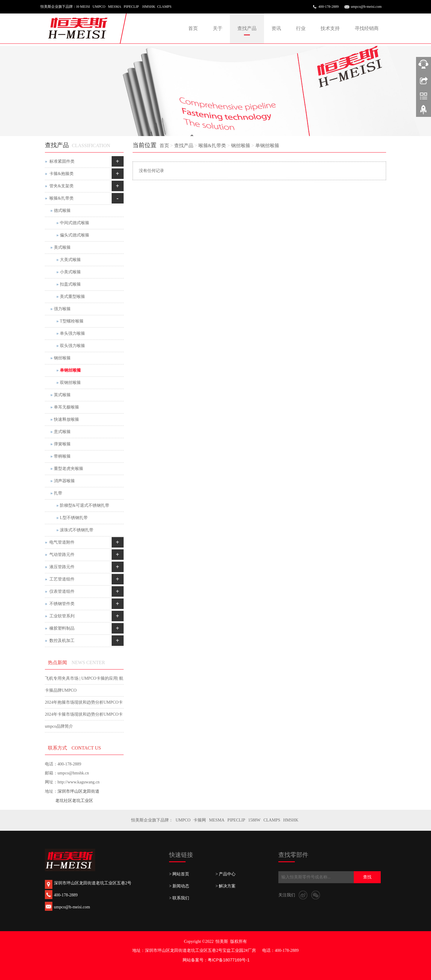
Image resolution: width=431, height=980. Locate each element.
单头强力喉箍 (72, 333)
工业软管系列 (62, 616)
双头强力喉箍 (72, 346)
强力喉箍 (62, 309)
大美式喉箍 (70, 260)
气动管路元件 (62, 555)
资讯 (276, 28)
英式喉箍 (62, 395)
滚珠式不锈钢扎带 (77, 530)
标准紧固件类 (62, 161)
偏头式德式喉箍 (75, 235)
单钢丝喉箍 (267, 146)
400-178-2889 (329, 7)
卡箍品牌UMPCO (61, 690)
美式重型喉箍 (72, 297)
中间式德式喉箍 (75, 223)
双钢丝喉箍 (70, 383)
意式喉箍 (62, 432)
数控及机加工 (62, 641)
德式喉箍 (62, 211)
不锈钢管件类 (62, 604)
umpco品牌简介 (59, 726)
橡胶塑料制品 (62, 628)
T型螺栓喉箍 (72, 321)
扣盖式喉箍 (70, 284)
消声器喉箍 (64, 481)
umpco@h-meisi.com (366, 7)
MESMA (217, 820)
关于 (218, 28)
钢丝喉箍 (241, 146)
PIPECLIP (236, 820)
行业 (301, 28)
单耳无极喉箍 (66, 407)
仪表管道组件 (62, 591)
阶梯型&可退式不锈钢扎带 (85, 505)
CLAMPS (272, 820)
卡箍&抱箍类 (62, 174)
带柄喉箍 (62, 456)
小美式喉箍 (70, 272)
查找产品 (247, 28)
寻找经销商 (367, 28)
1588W (254, 820)
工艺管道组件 (62, 579)
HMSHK (291, 820)
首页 (193, 28)
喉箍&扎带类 (212, 146)
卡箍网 (200, 820)
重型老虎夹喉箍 (69, 469)
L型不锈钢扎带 (74, 518)
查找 (367, 877)
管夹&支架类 (62, 186)
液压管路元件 (62, 567)
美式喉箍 (62, 247)
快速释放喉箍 (66, 419)
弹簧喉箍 (62, 444)
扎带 (58, 493)
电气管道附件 (62, 542)
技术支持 (330, 28)
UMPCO (183, 820)
